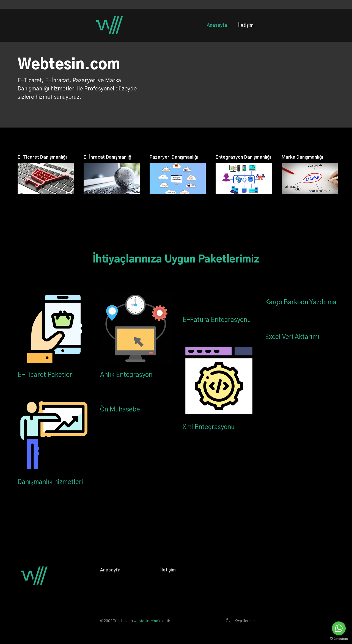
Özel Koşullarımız (240, 621)
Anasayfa (217, 25)
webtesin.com (146, 621)
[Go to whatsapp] (339, 628)
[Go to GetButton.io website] (339, 639)
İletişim (246, 25)
